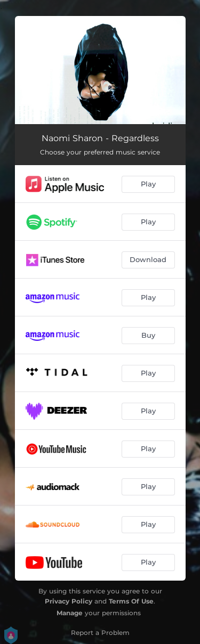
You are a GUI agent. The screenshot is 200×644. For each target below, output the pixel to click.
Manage (70, 613)
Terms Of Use (131, 601)
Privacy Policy (69, 601)
